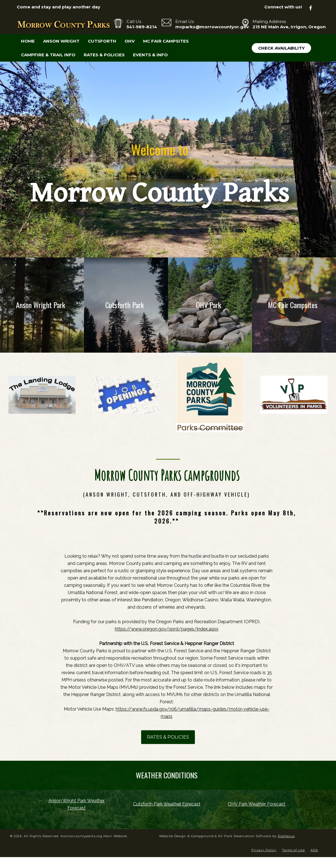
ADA (314, 850)
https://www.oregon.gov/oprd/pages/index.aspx (167, 629)
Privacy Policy (264, 850)
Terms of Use (293, 850)
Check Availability (281, 48)
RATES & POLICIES (168, 737)
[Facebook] (314, 7)
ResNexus (286, 836)
